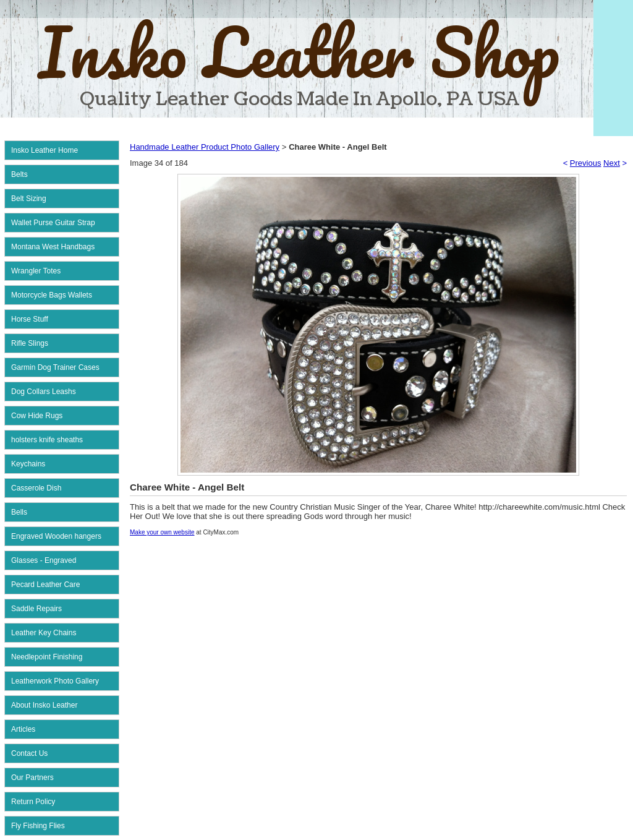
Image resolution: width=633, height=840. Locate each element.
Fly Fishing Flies (38, 826)
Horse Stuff (30, 319)
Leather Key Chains (44, 633)
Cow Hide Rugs (37, 416)
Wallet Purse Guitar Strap (53, 223)
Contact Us (29, 753)
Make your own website (162, 532)
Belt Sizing (29, 199)
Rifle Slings (30, 343)
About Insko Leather (44, 705)
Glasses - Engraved (44, 560)
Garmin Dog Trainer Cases (55, 367)
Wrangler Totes (36, 271)
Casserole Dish (36, 488)
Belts (19, 174)
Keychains (28, 464)
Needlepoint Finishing (47, 657)
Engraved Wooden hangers (56, 536)
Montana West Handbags (53, 247)
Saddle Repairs (36, 609)
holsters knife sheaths (47, 440)
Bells (19, 512)
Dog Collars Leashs (44, 392)
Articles (23, 729)
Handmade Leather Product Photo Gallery (205, 147)
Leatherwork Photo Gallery (55, 681)
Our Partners (32, 778)
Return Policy (33, 802)
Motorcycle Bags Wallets (52, 295)
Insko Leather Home (45, 150)
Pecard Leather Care (45, 585)
